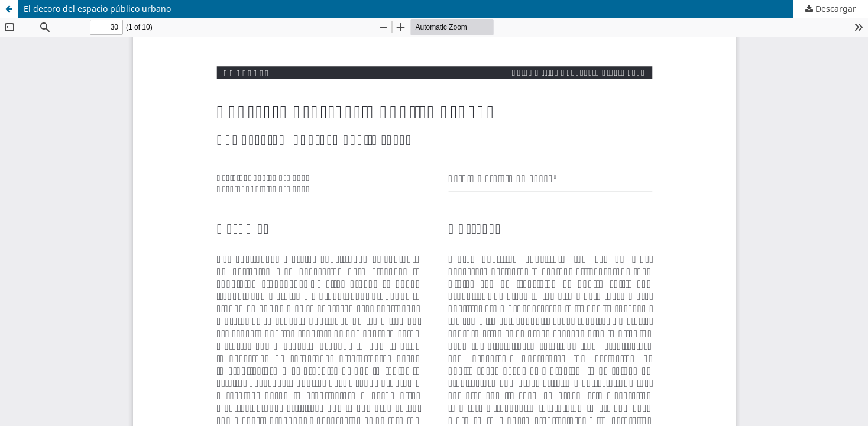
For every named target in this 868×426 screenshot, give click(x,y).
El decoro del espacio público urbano (97, 9)
